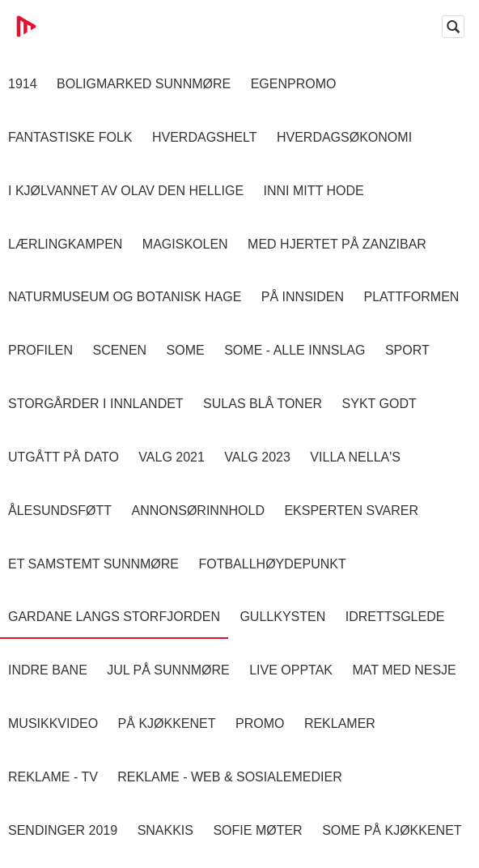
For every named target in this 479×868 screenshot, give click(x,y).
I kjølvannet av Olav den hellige (126, 191)
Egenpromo (294, 84)
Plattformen (411, 297)
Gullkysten (282, 617)
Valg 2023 (257, 457)
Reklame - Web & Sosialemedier (229, 777)
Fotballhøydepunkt (272, 564)
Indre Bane (48, 670)
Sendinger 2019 (63, 830)
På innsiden (303, 297)
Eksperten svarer (351, 511)
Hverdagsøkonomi (344, 137)
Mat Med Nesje (404, 670)
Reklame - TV (53, 777)
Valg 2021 (172, 457)
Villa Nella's (355, 457)
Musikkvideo (53, 723)
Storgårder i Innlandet (96, 404)
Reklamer (340, 723)
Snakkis (165, 830)
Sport (407, 350)
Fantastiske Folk (70, 137)
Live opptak (291, 670)
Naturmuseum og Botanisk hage (125, 297)
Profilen (40, 350)
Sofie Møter (257, 830)
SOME (186, 350)
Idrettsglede (395, 617)
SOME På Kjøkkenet (392, 830)
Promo (260, 723)
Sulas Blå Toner (263, 404)
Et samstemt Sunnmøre (93, 564)
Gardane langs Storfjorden (114, 617)
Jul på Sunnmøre (168, 670)
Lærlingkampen (65, 244)
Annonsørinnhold (197, 511)
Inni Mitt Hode (314, 191)
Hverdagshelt (205, 137)
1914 (23, 84)
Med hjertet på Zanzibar (337, 244)
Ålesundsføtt (60, 511)
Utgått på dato (64, 457)
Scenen (119, 350)
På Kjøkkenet (167, 723)
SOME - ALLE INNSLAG (295, 350)
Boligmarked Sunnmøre (144, 84)
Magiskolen (185, 244)
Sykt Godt (379, 404)
